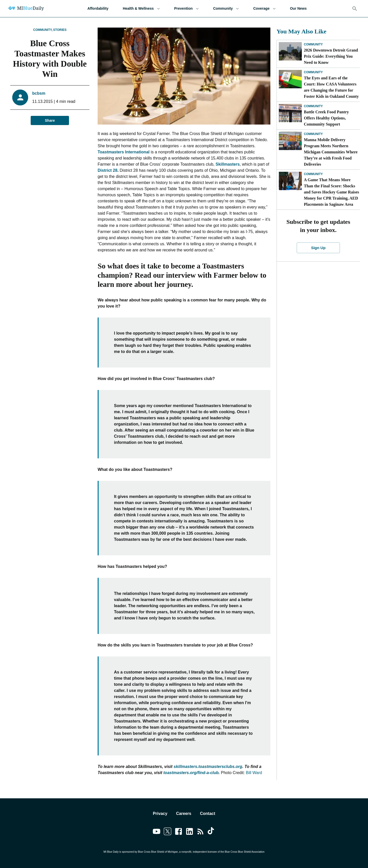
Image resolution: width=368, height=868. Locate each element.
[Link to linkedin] (189, 832)
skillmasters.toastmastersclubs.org (208, 767)
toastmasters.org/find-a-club (191, 773)
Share (50, 121)
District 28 (107, 170)
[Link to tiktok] (211, 832)
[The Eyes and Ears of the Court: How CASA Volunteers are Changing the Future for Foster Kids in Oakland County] (290, 79)
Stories (60, 30)
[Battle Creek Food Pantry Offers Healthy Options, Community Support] (290, 113)
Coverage (264, 9)
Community (226, 9)
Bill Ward (254, 773)
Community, (43, 30)
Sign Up (318, 248)
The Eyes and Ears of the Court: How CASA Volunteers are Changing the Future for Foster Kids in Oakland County (331, 87)
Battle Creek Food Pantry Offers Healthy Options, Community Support (326, 118)
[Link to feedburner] (200, 832)
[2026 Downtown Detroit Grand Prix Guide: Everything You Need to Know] (290, 51)
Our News (298, 9)
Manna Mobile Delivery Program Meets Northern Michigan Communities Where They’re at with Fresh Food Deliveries (331, 152)
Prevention (187, 9)
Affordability (98, 9)
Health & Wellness (141, 9)
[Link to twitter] (168, 832)
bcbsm (39, 93)
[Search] (355, 9)
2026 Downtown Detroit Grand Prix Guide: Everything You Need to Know (331, 56)
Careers (184, 814)
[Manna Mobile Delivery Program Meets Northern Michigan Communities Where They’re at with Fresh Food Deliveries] (290, 141)
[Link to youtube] (157, 832)
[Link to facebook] (179, 832)
